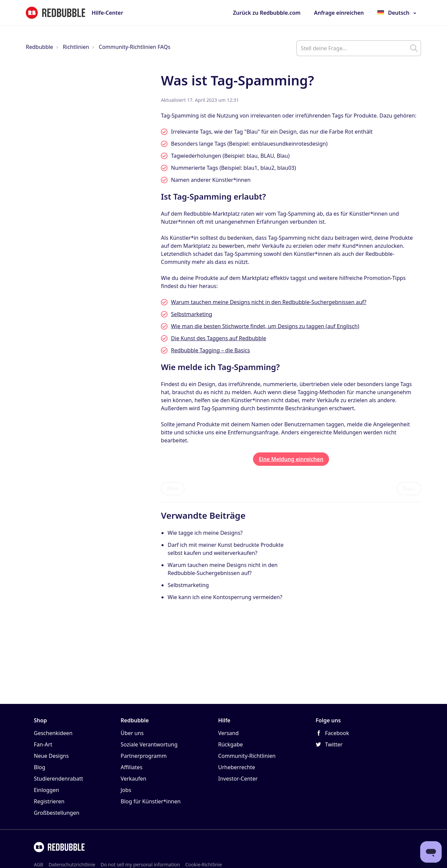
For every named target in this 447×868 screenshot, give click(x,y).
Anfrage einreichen (339, 13)
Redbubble (39, 47)
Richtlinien (76, 47)
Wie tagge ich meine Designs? (205, 533)
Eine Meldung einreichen (291, 459)
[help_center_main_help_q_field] (359, 48)
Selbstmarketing (188, 585)
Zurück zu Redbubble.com (267, 13)
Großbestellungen (57, 813)
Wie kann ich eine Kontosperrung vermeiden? (225, 597)
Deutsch (399, 13)
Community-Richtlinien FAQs (135, 47)
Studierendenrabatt (58, 779)
